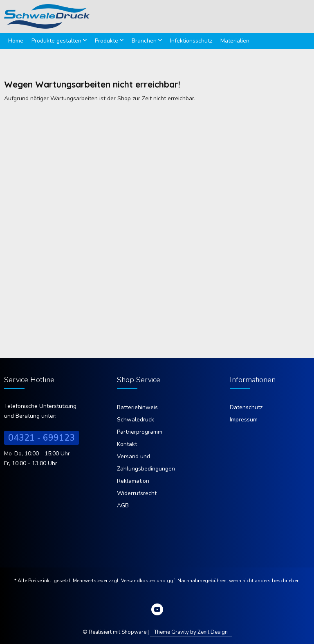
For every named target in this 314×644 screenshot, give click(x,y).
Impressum (244, 420)
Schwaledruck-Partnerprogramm (140, 426)
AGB (123, 506)
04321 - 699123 (41, 438)
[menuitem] (16, 41)
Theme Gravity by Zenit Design (191, 632)
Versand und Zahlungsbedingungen (146, 463)
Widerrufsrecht (137, 493)
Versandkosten (138, 581)
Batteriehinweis (137, 407)
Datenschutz (246, 407)
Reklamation (133, 481)
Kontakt (127, 444)
